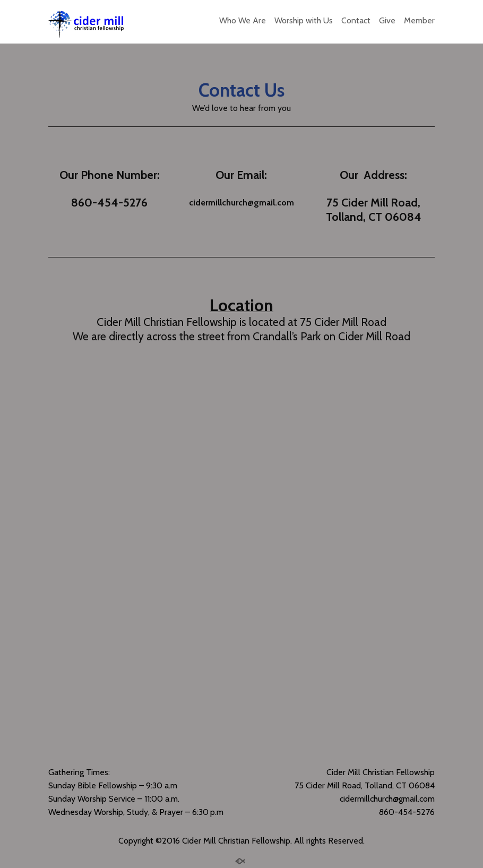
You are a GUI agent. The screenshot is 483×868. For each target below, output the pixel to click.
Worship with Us (304, 21)
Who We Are (243, 21)
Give (387, 21)
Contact (356, 21)
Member (419, 21)
